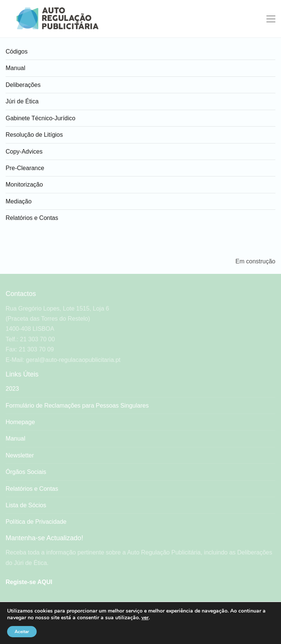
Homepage (20, 422)
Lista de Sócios (26, 505)
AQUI (45, 582)
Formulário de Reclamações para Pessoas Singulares (77, 406)
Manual (15, 68)
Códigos (17, 52)
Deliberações (23, 85)
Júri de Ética (22, 101)
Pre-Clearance (25, 168)
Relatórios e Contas (32, 218)
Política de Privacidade (36, 522)
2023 (12, 389)
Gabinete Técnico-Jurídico (40, 118)
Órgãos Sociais (26, 472)
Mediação (19, 201)
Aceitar (22, 632)
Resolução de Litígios (34, 135)
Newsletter (20, 455)
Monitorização (24, 185)
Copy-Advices (24, 152)
